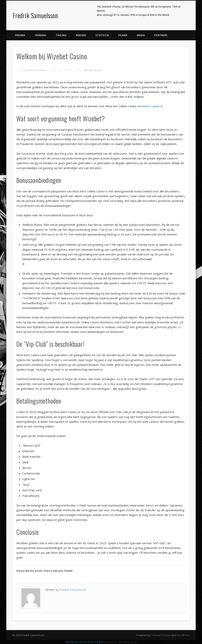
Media (141, 35)
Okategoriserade (92, 70)
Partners (161, 35)
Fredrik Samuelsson (35, 15)
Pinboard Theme (161, 635)
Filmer (123, 35)
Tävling (61, 35)
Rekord (81, 35)
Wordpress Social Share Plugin (84, 642)
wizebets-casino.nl (150, 106)
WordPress (183, 635)
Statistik (102, 35)
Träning (40, 35)
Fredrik (20, 35)
